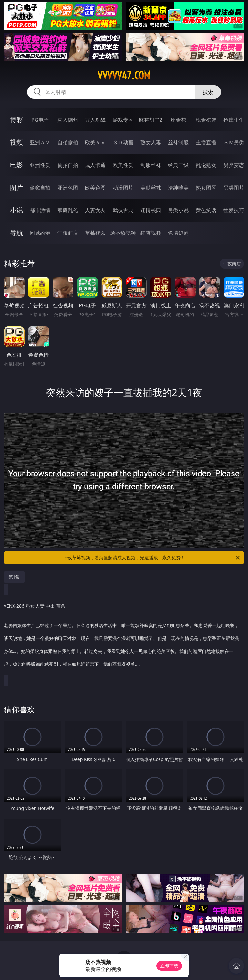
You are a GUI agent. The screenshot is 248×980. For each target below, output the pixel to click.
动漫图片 (123, 188)
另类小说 (178, 210)
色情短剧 (178, 233)
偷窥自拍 (40, 188)
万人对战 (95, 120)
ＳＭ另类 (234, 142)
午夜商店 (68, 233)
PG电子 (40, 120)
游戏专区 (123, 120)
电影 (16, 165)
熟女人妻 (151, 142)
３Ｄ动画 (123, 142)
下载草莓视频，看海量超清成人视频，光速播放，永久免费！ (152, 558)
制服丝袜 (151, 165)
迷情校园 (151, 210)
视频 (16, 142)
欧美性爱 (123, 165)
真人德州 (68, 120)
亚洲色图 (68, 188)
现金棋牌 (206, 120)
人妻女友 (95, 210)
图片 (16, 187)
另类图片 (234, 188)
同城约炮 (40, 233)
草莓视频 (95, 233)
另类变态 (234, 165)
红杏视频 (151, 233)
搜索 (208, 92)
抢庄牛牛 (234, 120)
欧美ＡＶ (95, 142)
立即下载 (169, 966)
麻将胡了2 (151, 120)
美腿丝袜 (151, 188)
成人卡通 (95, 165)
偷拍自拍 (68, 165)
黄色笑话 (206, 210)
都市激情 (40, 210)
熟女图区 (206, 188)
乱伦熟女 (206, 165)
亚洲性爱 (40, 165)
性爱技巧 (234, 210)
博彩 (16, 120)
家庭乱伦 (68, 210)
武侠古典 (123, 210)
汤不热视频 (123, 233)
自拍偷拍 (68, 142)
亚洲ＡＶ (40, 142)
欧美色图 (95, 188)
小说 (16, 210)
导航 (16, 233)
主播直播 (206, 142)
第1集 (14, 577)
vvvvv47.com (124, 76)
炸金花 (178, 120)
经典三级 (178, 165)
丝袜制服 (178, 142)
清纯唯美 (178, 188)
